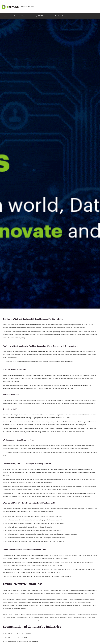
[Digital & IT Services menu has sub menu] (42, 14)
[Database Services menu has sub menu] (62, 14)
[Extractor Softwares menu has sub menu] (22, 14)
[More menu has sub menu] (77, 14)
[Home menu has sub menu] (6, 14)
